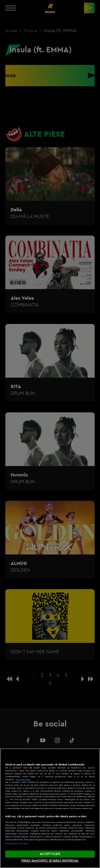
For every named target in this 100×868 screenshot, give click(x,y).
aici (7, 799)
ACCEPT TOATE (50, 854)
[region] (50, 808)
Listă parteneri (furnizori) (17, 844)
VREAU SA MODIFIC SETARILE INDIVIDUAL (50, 861)
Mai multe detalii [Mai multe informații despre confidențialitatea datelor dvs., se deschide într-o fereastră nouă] (23, 779)
